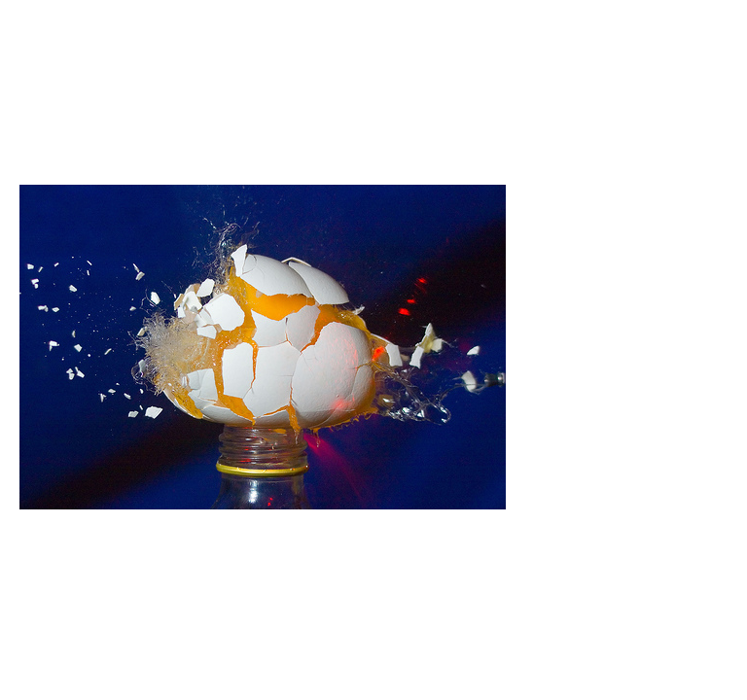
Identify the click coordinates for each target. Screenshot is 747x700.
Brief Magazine (373, 92)
